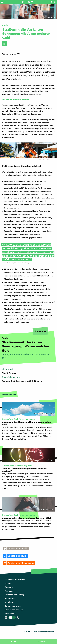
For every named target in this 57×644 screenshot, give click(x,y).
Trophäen (9, 591)
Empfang (9, 587)
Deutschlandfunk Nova (15, 579)
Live (15, 641)
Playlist (43, 641)
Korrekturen (10, 602)
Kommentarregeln (13, 606)
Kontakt (8, 583)
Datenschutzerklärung (14, 594)
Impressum (10, 598)
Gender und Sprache (14, 610)
